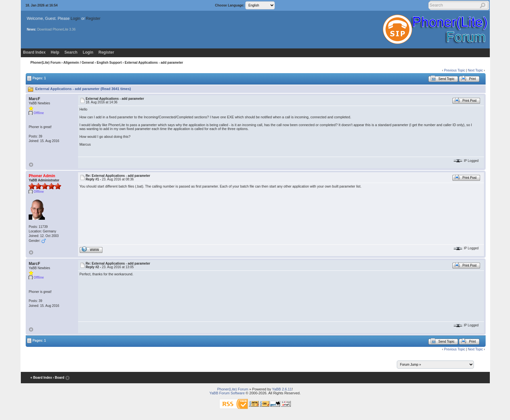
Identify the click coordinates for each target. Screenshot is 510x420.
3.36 (72, 29)
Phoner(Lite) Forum (46, 63)
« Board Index (41, 378)
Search (71, 52)
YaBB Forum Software (227, 393)
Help (55, 52)
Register (93, 19)
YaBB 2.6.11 (282, 389)
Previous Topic (455, 70)
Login (75, 19)
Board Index (34, 52)
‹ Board (58, 378)
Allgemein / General (79, 63)
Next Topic (475, 70)
